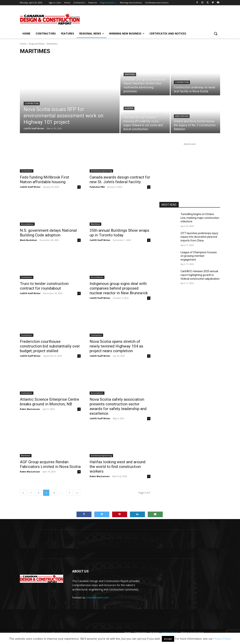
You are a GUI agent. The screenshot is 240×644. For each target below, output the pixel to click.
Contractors (32, 103)
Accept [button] (168, 639)
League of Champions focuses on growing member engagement (199, 256)
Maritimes (130, 74)
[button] (216, 34)
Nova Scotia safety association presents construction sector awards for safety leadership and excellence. (118, 406)
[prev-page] (23, 493)
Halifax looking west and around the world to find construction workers (118, 467)
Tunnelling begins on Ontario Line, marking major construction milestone (200, 218)
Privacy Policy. (222, 639)
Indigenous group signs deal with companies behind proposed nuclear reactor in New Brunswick (119, 288)
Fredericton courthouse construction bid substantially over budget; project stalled (50, 346)
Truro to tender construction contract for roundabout (44, 286)
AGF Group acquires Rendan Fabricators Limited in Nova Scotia (50, 464)
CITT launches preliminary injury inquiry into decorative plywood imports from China (199, 237)
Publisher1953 (97, 187)
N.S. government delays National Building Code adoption (48, 233)
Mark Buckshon (28, 240)
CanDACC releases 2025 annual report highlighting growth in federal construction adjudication (200, 275)
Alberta (129, 108)
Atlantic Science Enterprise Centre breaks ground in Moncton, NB (49, 402)
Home (23, 44)
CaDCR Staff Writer (30, 187)
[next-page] (77, 493)
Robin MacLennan (30, 409)
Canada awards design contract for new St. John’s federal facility (120, 180)
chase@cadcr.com (98, 597)
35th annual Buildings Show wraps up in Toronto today (119, 233)
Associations (182, 116)
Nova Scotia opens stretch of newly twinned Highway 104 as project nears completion (116, 346)
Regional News (37, 44)
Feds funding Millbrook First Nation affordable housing (45, 180)
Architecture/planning (101, 171)
